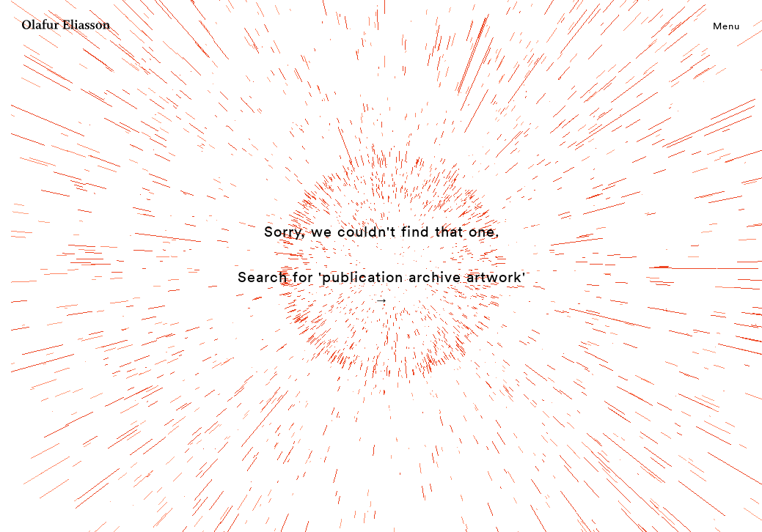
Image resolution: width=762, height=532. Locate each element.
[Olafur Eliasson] (66, 26)
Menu (726, 26)
